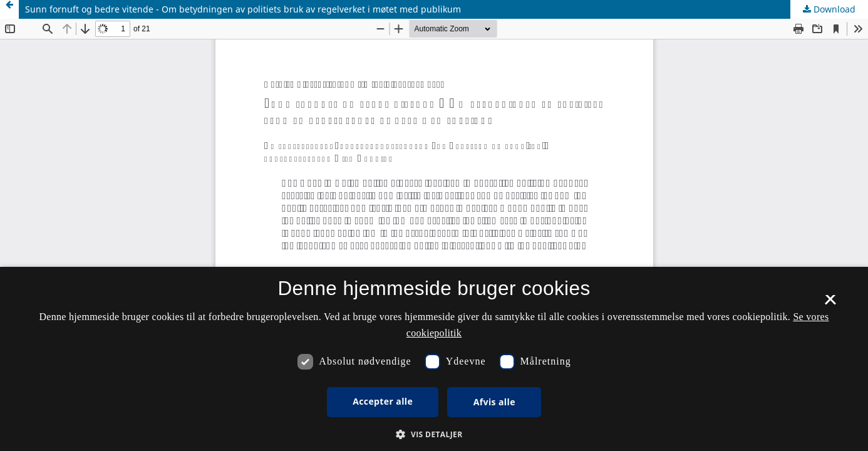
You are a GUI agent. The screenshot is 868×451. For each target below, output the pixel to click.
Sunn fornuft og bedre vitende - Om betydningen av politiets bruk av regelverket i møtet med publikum (243, 9)
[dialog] (434, 359)
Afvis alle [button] (494, 402)
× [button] (830, 304)
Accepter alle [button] (383, 401)
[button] (434, 434)
